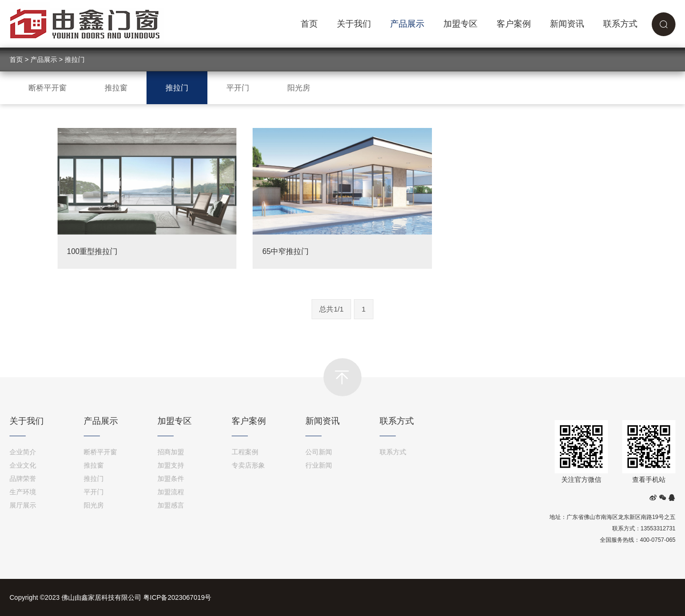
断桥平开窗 (48, 88)
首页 (309, 24)
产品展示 (407, 24)
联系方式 (620, 24)
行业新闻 (319, 465)
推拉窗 (116, 88)
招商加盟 (171, 452)
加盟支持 (171, 465)
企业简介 (23, 452)
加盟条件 (171, 479)
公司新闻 (319, 452)
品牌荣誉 (23, 479)
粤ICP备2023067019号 (177, 597)
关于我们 (354, 24)
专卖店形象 (248, 465)
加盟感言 (171, 505)
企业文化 (23, 465)
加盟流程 (171, 492)
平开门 (238, 88)
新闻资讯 (567, 24)
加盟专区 (460, 24)
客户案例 (514, 24)
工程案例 (245, 452)
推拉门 (75, 59)
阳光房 (299, 88)
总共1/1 (331, 309)
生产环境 (23, 492)
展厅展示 (23, 505)
